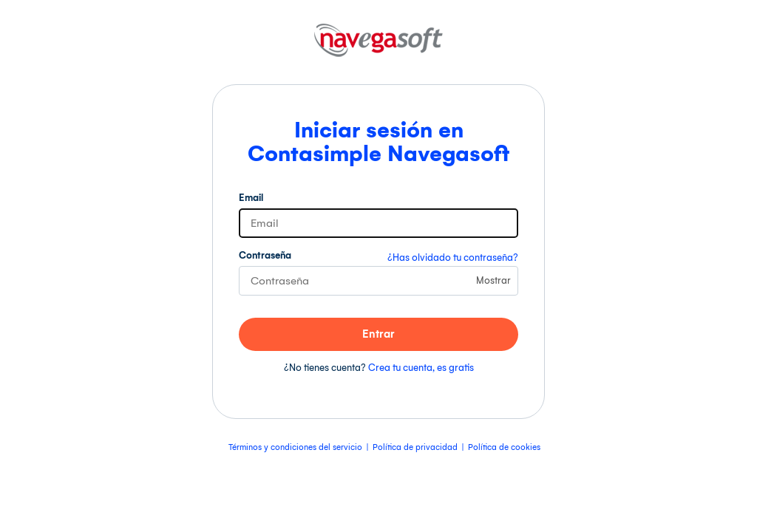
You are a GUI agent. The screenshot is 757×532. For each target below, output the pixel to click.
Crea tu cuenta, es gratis (421, 368)
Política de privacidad (415, 447)
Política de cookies (504, 447)
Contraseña (265, 255)
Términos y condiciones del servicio (295, 447)
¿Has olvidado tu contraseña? (453, 258)
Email (251, 198)
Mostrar (493, 280)
